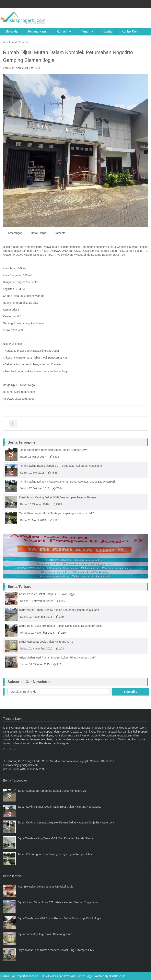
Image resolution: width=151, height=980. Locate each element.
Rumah (64, 32)
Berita (107, 31)
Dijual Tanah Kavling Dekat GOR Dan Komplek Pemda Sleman (57, 497)
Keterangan (15, 233)
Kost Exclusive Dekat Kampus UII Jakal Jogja (47, 594)
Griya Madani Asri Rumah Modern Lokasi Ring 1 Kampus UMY (57, 658)
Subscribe (131, 692)
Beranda (12, 31)
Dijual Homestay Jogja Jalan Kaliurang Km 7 (46, 642)
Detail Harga (39, 233)
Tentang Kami (37, 31)
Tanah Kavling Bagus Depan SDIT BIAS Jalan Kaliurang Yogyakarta (61, 466)
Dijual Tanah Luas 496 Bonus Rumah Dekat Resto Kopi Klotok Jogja (61, 626)
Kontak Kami (130, 31)
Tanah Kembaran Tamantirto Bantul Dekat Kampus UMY (53, 450)
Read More (10, 749)
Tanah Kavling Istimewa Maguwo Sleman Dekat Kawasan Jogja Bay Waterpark (67, 482)
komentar (61, 233)
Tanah (87, 32)
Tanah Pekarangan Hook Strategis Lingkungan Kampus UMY (56, 513)
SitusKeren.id (117, 976)
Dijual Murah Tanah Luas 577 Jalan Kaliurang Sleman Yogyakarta (59, 610)
